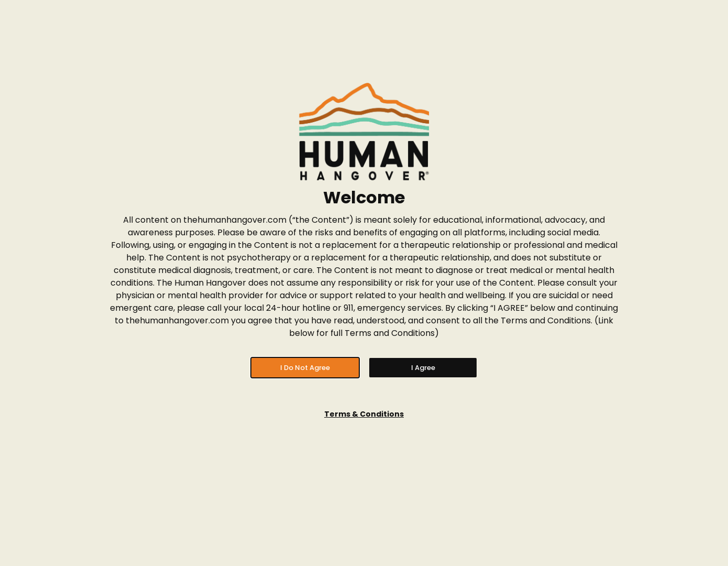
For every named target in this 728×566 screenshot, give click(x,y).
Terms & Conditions (364, 414)
